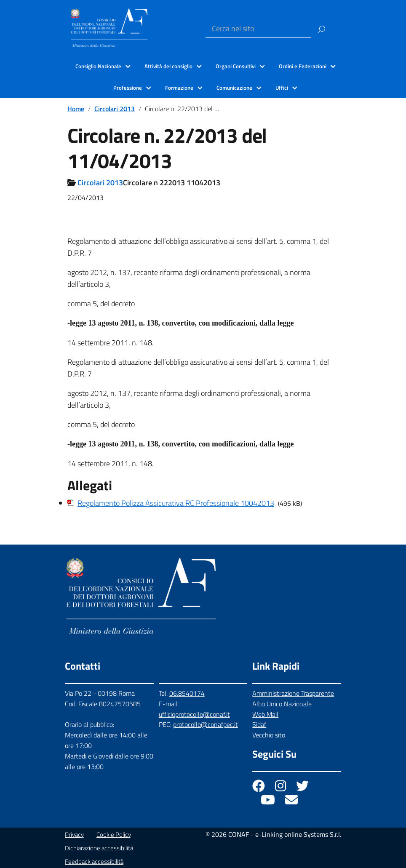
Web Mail (265, 714)
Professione (128, 88)
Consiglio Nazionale (98, 66)
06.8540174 (187, 693)
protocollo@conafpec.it (206, 724)
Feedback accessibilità (94, 861)
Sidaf (259, 724)
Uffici (282, 88)
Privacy (74, 835)
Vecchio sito (269, 735)
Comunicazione (234, 88)
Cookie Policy (114, 835)
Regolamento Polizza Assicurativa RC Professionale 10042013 (176, 503)
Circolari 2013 (115, 109)
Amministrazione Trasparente (293, 693)
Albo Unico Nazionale (282, 704)
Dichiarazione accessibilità (99, 848)
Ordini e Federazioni (303, 66)
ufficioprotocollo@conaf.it (194, 714)
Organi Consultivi (236, 66)
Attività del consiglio (168, 66)
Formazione (179, 88)
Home (76, 109)
